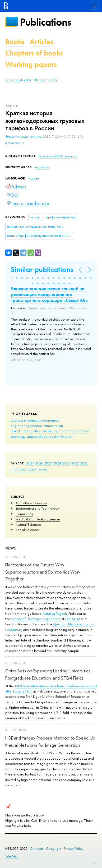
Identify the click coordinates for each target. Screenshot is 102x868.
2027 (30, 463)
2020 (15, 470)
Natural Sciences (28, 524)
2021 (84, 463)
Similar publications (42, 269)
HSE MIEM (73, 619)
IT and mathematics (25, 431)
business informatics (26, 420)
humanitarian (53, 426)
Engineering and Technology (37, 508)
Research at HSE (47, 80)
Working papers (31, 64)
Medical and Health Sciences (38, 519)
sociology (18, 436)
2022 (75, 463)
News (11, 548)
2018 (33, 470)
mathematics (80, 431)
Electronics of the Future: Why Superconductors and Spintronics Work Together (43, 572)
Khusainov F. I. (15, 143)
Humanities (24, 514)
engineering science (26, 426)
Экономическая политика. (24, 137)
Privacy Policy (74, 849)
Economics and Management (58, 156)
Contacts (37, 849)
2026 (39, 463)
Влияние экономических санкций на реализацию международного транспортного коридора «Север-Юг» (50, 294)
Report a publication (19, 80)
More (43, 470)
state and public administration (50, 436)
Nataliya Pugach (55, 613)
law (44, 431)
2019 (24, 470)
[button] (11, 278)
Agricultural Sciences (31, 503)
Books (15, 42)
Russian (34, 178)
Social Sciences (27, 530)
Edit (94, 863)
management (58, 431)
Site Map (12, 856)
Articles (41, 42)
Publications (45, 22)
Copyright (54, 849)
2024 (57, 463)
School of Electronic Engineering (36, 619)
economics (50, 420)
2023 (66, 463)
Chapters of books (34, 53)
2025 (48, 463)
